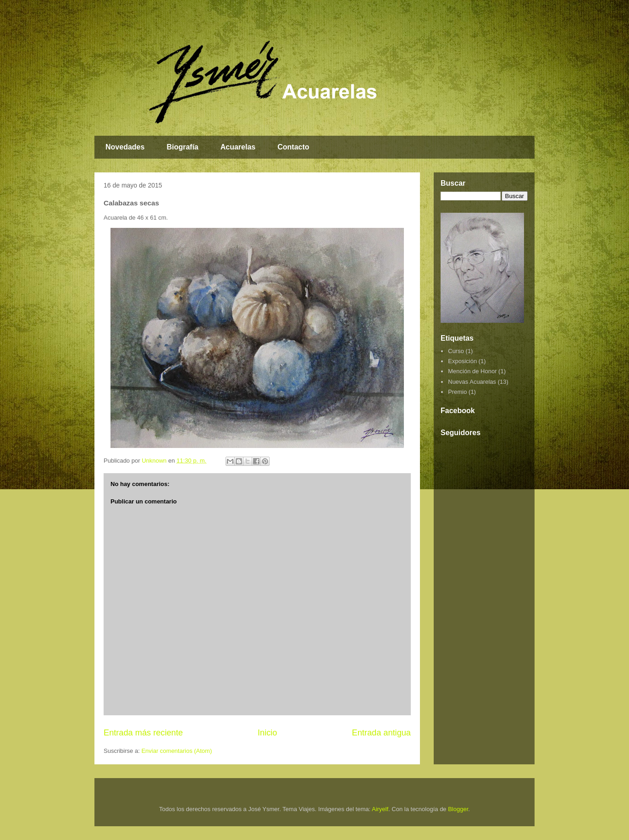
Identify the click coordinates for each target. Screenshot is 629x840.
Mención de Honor (472, 371)
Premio (457, 392)
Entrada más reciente (143, 733)
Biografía (182, 147)
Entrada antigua (381, 733)
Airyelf (380, 809)
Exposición (462, 361)
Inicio (267, 733)
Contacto (293, 147)
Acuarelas (238, 147)
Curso (456, 351)
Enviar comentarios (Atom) (177, 751)
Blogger (458, 809)
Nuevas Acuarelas (472, 382)
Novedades (125, 147)
